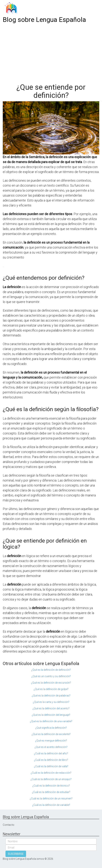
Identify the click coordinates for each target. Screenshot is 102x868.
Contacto (9, 825)
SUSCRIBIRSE (16, 854)
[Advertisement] (51, 52)
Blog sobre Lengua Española (44, 20)
